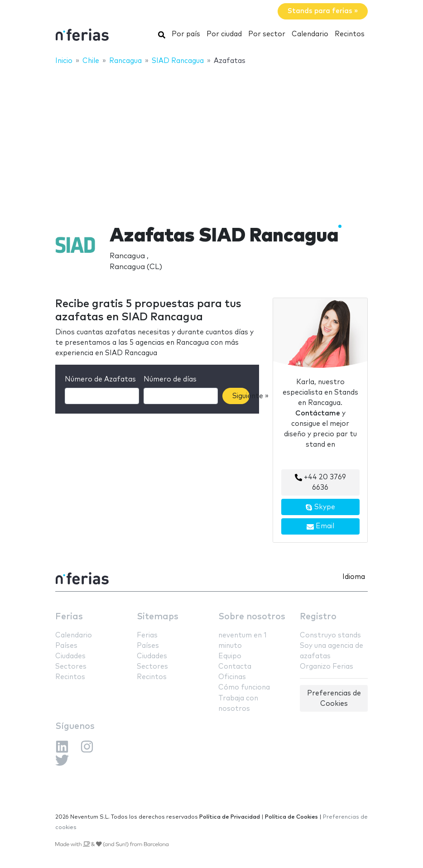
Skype (320, 507)
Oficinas (232, 677)
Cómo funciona (244, 687)
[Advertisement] (211, 139)
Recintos (350, 34)
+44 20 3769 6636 (320, 482)
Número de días (170, 379)
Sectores (71, 667)
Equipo (230, 656)
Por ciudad (224, 34)
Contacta (235, 667)
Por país (186, 34)
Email (320, 526)
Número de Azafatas (100, 379)
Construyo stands (330, 635)
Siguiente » (241, 396)
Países (66, 646)
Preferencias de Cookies (334, 699)
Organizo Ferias (327, 667)
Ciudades (70, 656)
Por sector (267, 34)
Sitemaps (158, 617)
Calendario (310, 34)
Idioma (354, 577)
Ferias (69, 617)
